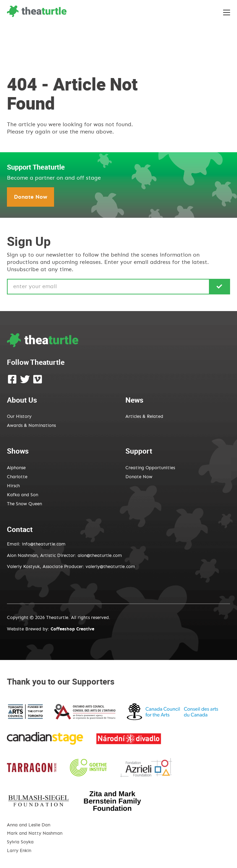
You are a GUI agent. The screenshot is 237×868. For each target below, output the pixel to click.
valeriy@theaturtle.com (110, 567)
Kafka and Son (23, 495)
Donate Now (30, 197)
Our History (19, 417)
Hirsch (13, 486)
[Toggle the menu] (227, 12)
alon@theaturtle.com (99, 556)
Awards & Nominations (31, 426)
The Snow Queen (24, 504)
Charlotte (17, 477)
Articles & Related (144, 417)
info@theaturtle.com (44, 544)
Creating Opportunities (150, 468)
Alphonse (16, 468)
